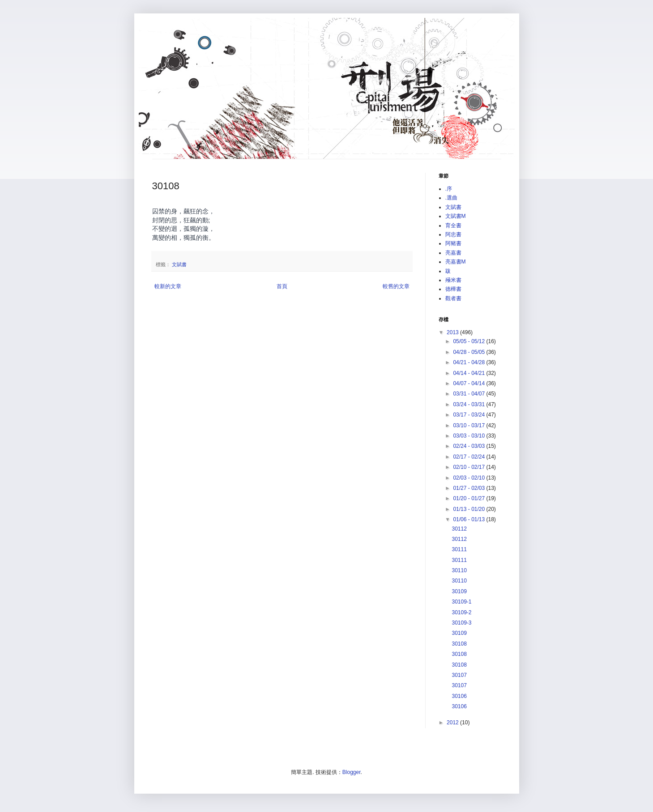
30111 (459, 549)
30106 (459, 696)
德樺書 (453, 289)
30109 (459, 591)
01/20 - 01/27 (469, 498)
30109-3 (461, 623)
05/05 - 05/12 (469, 341)
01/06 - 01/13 (469, 519)
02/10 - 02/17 (469, 467)
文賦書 (179, 264)
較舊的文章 (396, 286)
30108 (459, 644)
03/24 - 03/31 (469, 404)
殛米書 (453, 280)
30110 (459, 570)
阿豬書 (453, 243)
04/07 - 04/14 (469, 383)
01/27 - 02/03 (469, 488)
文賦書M (456, 216)
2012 (453, 723)
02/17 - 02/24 (469, 457)
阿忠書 (453, 234)
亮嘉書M (456, 262)
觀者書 (453, 298)
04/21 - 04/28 (469, 362)
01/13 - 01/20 (469, 509)
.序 (449, 189)
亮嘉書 (453, 253)
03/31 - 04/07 (469, 394)
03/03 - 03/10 (469, 436)
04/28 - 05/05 (469, 352)
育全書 (453, 225)
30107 (459, 675)
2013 (453, 332)
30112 (459, 529)
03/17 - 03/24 (469, 415)
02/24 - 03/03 (469, 446)
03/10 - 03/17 (469, 425)
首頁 (282, 286)
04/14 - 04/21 (469, 373)
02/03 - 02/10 (469, 478)
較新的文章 (168, 286)
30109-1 (461, 602)
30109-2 (461, 612)
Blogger (352, 772)
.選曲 (451, 198)
